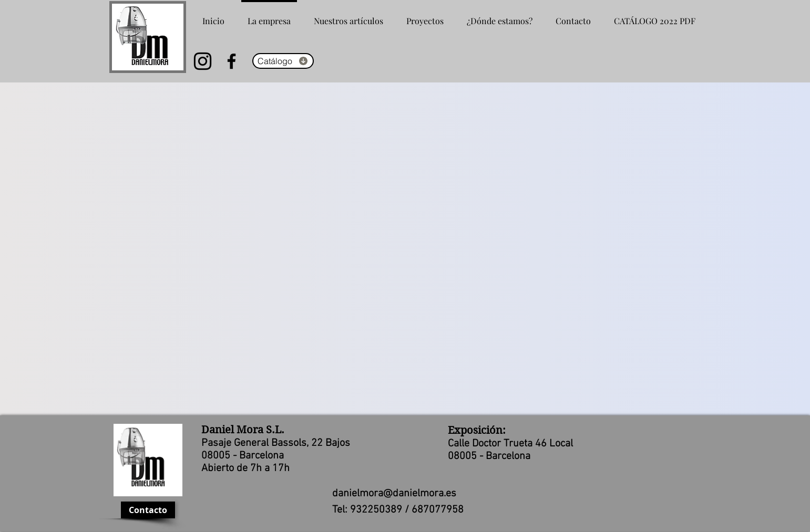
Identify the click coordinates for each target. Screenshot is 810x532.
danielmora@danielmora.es (394, 494)
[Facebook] (232, 61)
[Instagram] (203, 61)
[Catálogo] (283, 61)
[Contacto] (148, 510)
